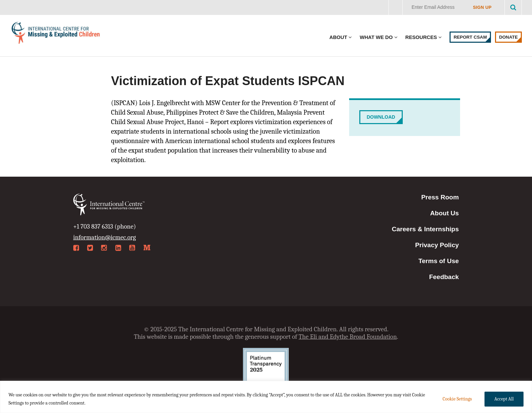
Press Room (440, 197)
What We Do (376, 37)
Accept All (504, 399)
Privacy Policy (437, 245)
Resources (421, 37)
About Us (444, 213)
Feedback (444, 277)
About (338, 37)
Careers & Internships (425, 229)
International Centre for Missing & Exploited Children (56, 34)
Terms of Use (439, 261)
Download (381, 117)
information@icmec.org (105, 237)
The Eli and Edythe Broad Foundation (348, 337)
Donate (508, 37)
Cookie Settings (457, 399)
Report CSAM (470, 37)
